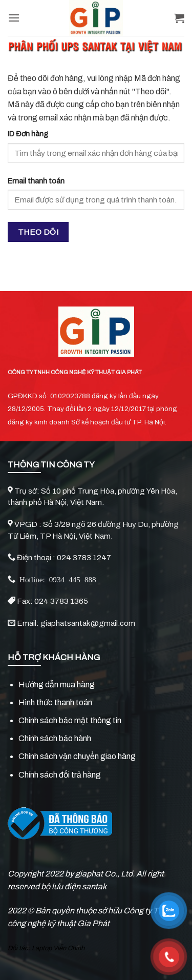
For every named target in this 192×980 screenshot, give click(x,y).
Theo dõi (38, 232)
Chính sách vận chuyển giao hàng (77, 756)
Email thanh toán (36, 181)
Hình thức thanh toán (55, 702)
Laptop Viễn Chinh (58, 948)
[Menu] (14, 18)
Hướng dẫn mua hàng (57, 685)
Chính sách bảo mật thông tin (70, 720)
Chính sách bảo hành (55, 738)
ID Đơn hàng (28, 134)
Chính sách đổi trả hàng (60, 775)
